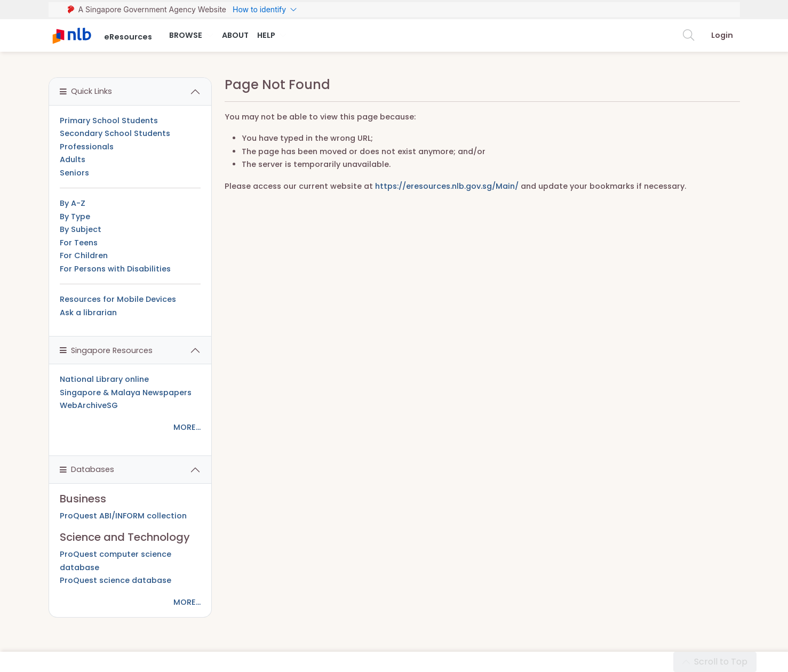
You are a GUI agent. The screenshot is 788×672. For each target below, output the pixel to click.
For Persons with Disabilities (115, 269)
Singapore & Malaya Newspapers (126, 393)
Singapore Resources (106, 350)
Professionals (87, 147)
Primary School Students (109, 121)
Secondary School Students (115, 133)
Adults (73, 159)
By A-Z (73, 203)
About (235, 35)
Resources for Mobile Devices (118, 299)
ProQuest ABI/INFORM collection (123, 516)
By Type (75, 217)
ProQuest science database (116, 580)
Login (722, 35)
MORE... (187, 427)
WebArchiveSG (89, 405)
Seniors (74, 173)
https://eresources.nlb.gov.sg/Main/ (447, 186)
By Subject (81, 229)
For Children (84, 255)
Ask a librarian (88, 313)
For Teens (79, 243)
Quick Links (86, 91)
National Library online (104, 379)
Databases (87, 469)
